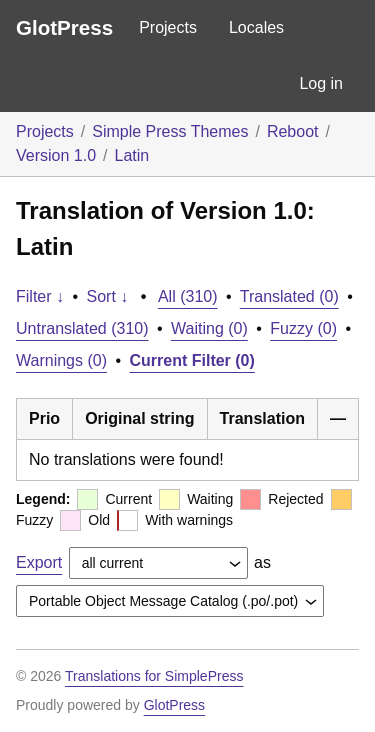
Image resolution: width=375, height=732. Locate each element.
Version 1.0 (56, 155)
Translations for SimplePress (154, 676)
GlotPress (64, 27)
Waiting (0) (209, 328)
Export (39, 562)
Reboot (293, 131)
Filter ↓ (40, 296)
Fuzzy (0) (303, 328)
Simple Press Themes (170, 131)
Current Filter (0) (192, 360)
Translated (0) (289, 296)
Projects (168, 27)
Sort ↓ (108, 296)
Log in (321, 83)
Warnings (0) (61, 360)
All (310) (188, 296)
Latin (132, 155)
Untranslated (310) (82, 328)
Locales (256, 27)
